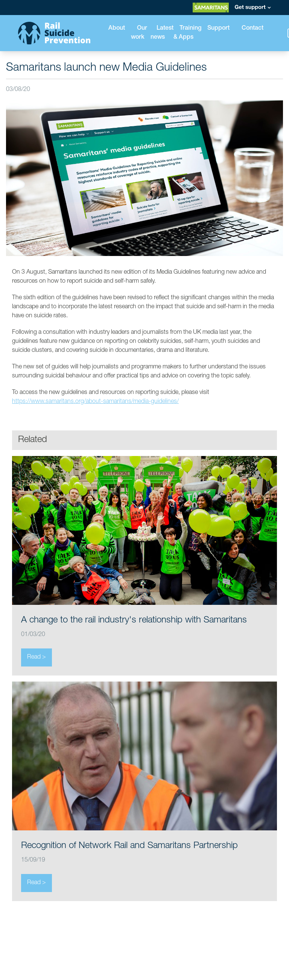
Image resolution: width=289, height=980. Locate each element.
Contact (252, 29)
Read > (37, 657)
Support (218, 29)
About (117, 29)
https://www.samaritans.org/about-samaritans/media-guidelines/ (95, 402)
